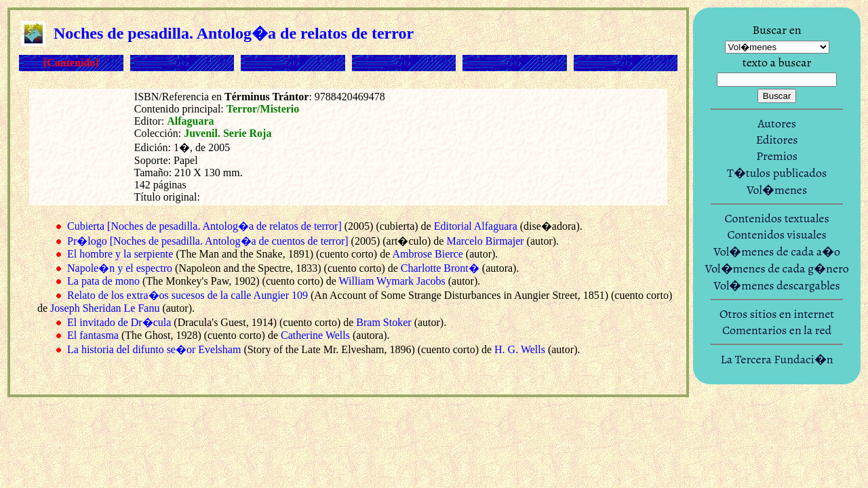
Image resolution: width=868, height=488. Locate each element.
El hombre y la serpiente (120, 254)
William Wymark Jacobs (392, 281)
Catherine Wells (315, 335)
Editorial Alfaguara (476, 226)
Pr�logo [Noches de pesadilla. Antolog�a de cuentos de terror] (208, 241)
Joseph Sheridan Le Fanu (105, 308)
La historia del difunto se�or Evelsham (154, 349)
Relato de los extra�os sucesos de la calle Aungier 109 (188, 295)
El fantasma (93, 335)
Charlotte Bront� (440, 268)
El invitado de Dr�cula (119, 322)
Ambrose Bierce (427, 254)
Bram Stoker (383, 322)
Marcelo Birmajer (485, 241)
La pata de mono (103, 281)
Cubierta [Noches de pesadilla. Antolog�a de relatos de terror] (204, 226)
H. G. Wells (520, 349)
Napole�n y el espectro (120, 268)
